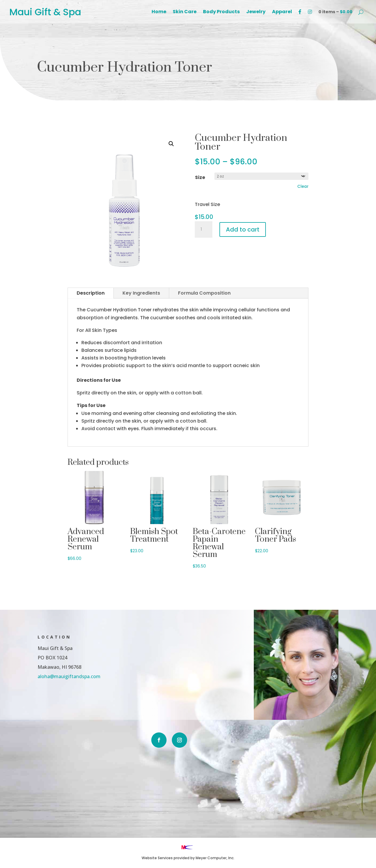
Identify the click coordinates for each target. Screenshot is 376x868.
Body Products (221, 12)
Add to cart (243, 229)
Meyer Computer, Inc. (215, 858)
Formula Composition (204, 293)
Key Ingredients (141, 293)
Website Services (157, 858)
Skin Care (185, 12)
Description (91, 293)
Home (159, 12)
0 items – (335, 12)
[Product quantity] (204, 229)
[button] (171, 144)
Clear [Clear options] (303, 186)
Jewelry (256, 12)
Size (200, 177)
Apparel (282, 12)
